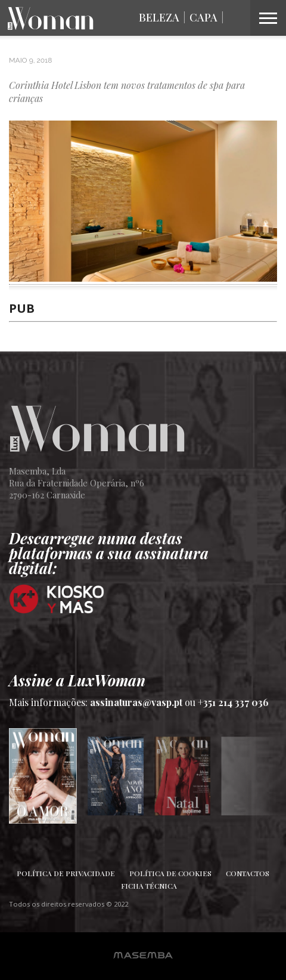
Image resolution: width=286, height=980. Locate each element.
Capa (203, 17)
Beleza (159, 17)
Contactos (248, 873)
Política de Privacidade (66, 873)
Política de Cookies (170, 873)
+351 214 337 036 (233, 702)
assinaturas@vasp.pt (136, 702)
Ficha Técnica (149, 886)
